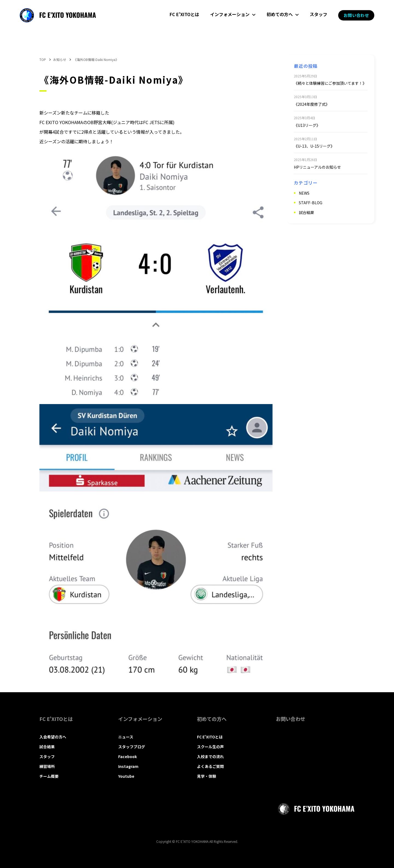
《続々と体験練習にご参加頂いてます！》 (330, 83)
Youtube (126, 776)
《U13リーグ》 (307, 125)
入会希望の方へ (53, 737)
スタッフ (318, 14)
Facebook (128, 756)
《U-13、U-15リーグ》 (314, 146)
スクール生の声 (210, 747)
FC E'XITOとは (184, 14)
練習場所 (47, 766)
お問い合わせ (356, 15)
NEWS (304, 193)
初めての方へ (280, 14)
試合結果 (306, 212)
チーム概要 (49, 776)
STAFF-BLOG (311, 203)
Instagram (128, 766)
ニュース (126, 737)
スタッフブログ (132, 747)
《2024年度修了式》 (312, 104)
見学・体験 (207, 776)
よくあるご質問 (210, 766)
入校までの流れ (210, 756)
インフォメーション (230, 14)
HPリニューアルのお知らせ (317, 167)
